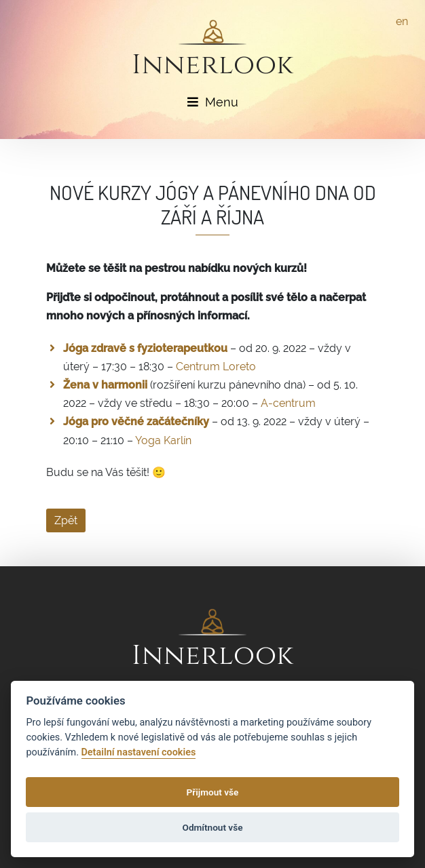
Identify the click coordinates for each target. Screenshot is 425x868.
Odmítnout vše (213, 827)
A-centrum (288, 403)
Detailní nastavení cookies (139, 752)
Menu (213, 102)
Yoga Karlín (163, 440)
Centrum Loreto (216, 367)
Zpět (66, 520)
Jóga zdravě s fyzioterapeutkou (145, 348)
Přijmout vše (213, 792)
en (402, 21)
